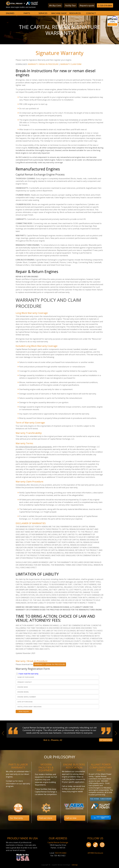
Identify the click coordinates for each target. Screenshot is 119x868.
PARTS (27, 13)
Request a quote (87, 5)
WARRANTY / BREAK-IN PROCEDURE (43, 64)
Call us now (71, 818)
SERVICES (43, 13)
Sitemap (75, 865)
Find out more (45, 818)
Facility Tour (70, 5)
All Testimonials (106, 740)
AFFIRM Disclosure (95, 853)
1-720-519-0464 (105, 5)
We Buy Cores (55, 5)
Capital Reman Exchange (58, 842)
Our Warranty (16, 818)
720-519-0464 (60, 853)
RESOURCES (75, 13)
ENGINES (10, 13)
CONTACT (91, 13)
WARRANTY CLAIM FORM (71, 64)
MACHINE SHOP (59, 13)
